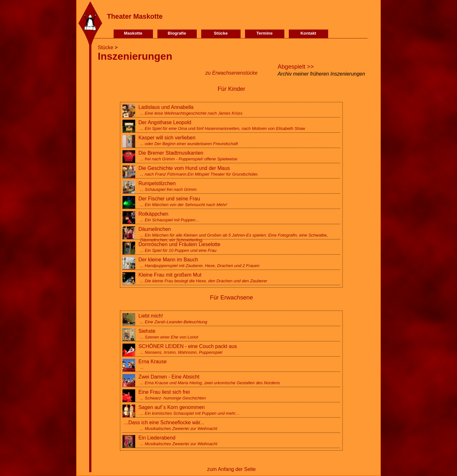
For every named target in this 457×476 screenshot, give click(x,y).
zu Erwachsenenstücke (232, 73)
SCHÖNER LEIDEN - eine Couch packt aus (231, 349)
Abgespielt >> (296, 67)
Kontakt (308, 33)
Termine (265, 33)
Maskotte (133, 33)
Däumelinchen (231, 234)
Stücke (221, 33)
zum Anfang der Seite (232, 469)
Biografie (177, 33)
